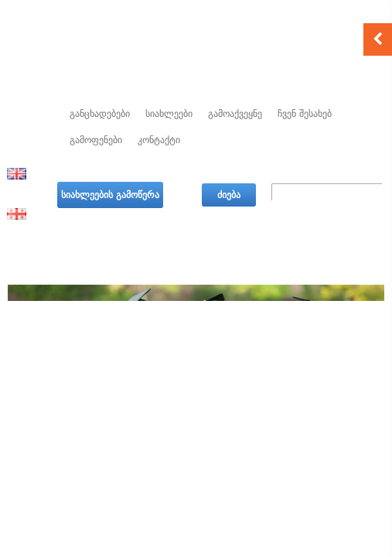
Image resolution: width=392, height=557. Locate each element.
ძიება (229, 195)
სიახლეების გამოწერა (110, 195)
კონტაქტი (159, 140)
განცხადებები (100, 114)
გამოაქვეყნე (235, 114)
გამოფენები (96, 140)
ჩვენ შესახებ (305, 114)
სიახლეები (169, 114)
